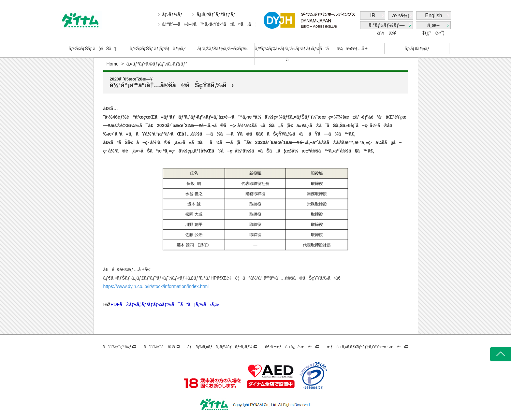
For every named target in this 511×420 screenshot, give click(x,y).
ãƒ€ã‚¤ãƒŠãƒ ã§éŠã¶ (93, 49)
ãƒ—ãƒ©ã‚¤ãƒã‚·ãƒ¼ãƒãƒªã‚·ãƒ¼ (220, 347)
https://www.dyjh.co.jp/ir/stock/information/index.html (156, 286)
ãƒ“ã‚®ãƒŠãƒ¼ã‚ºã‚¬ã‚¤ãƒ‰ (222, 49)
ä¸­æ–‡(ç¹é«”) (433, 26)
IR (373, 15)
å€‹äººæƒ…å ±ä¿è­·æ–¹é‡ (290, 347)
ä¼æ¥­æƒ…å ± (352, 49)
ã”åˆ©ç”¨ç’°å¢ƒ (117, 347)
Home (113, 64)
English (433, 15)
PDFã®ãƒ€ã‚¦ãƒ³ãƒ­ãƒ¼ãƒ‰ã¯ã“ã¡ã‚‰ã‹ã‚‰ (165, 304)
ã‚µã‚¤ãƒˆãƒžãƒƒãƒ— (218, 14)
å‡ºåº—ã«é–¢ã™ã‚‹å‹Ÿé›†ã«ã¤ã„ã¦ (209, 24)
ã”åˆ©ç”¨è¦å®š (159, 347)
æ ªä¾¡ (401, 15)
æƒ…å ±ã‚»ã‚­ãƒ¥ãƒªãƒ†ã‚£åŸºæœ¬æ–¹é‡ (365, 347)
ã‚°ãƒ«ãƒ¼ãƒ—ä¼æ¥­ (387, 26)
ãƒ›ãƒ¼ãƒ (173, 14)
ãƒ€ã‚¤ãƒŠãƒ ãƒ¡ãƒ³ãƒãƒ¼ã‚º (157, 49)
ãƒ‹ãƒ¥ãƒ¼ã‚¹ (417, 49)
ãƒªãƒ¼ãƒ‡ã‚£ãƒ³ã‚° (287, 54)
